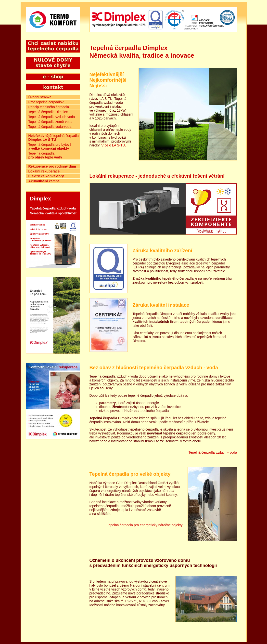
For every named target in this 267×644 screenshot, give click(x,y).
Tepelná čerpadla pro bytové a (50, 146)
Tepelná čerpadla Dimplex (48, 112)
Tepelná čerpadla (45, 155)
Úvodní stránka (40, 97)
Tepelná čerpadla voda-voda (50, 127)
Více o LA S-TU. (114, 145)
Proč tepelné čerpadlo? (46, 102)
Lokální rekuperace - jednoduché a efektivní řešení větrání (157, 176)
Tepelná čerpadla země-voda (51, 122)
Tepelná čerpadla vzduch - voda (213, 452)
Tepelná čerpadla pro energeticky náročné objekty (145, 525)
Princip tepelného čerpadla (49, 107)
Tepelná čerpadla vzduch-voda (52, 117)
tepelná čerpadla (54, 138)
